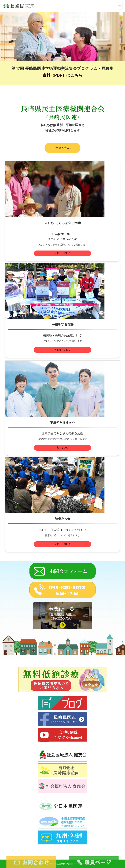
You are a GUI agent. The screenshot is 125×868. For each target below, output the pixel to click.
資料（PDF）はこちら (63, 75)
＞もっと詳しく (63, 148)
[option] (63, 37)
